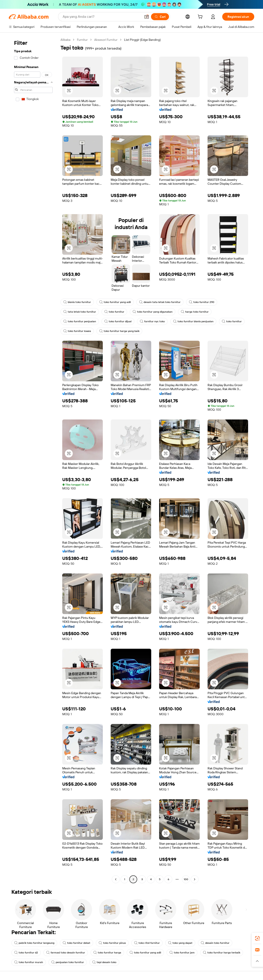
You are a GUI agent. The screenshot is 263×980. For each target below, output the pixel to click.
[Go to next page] (195, 879)
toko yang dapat (180, 943)
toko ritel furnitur (147, 943)
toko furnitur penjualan (80, 321)
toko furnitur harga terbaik (222, 953)
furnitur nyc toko (152, 321)
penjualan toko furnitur (68, 962)
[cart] (201, 17)
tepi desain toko (104, 962)
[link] (257, 938)
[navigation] (33, 460)
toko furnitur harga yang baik (119, 331)
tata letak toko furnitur (80, 312)
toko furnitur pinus (112, 943)
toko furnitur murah (29, 962)
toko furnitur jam (182, 953)
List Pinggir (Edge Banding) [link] (142, 40)
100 (186, 879)
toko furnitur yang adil (115, 302)
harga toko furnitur (195, 312)
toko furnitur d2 (26, 953)
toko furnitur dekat (76, 943)
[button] (147, 17)
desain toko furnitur (215, 943)
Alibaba (65, 40)
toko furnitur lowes (77, 331)
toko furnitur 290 (202, 302)
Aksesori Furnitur (106, 40)
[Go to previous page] (116, 879)
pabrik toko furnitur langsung (34, 943)
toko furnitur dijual (118, 321)
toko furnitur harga (107, 953)
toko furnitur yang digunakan (153, 312)
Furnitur (82, 40)
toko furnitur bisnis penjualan (193, 321)
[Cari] (160, 17)
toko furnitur (114, 312)
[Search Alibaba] (102, 17)
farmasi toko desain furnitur (66, 953)
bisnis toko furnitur (77, 302)
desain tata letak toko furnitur (160, 302)
